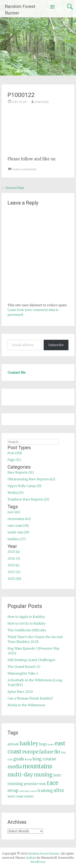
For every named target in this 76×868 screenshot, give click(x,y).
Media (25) (16, 493)
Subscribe (56, 345)
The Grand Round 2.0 (24, 667)
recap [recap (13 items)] (13, 790)
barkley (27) (17, 539)
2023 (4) (13, 565)
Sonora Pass (13, 188)
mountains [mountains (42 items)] (37, 766)
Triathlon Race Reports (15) (28, 499)
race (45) (14, 512)
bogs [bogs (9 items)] (43, 744)
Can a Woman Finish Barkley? (30, 698)
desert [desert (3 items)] (51, 745)
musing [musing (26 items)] (43, 775)
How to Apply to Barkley (26, 617)
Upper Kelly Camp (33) (24, 486)
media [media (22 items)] (15, 767)
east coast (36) (18, 525)
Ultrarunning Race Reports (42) (31, 479)
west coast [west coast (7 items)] (15, 796)
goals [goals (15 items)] (19, 759)
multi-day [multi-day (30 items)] (20, 775)
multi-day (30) (18, 532)
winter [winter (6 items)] (29, 796)
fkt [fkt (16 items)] (57, 752)
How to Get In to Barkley (26, 623)
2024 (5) (14, 558)
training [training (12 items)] (45, 790)
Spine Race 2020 (20, 692)
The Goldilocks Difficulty (27, 630)
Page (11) (14, 460)
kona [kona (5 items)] (28, 759)
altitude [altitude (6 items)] (13, 744)
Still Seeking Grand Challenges (31, 660)
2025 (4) (14, 552)
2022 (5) (14, 572)
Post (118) (15, 453)
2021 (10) (14, 579)
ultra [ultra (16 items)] (59, 790)
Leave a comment (24, 169)
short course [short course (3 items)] (30, 791)
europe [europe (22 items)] (30, 752)
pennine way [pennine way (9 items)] (35, 784)
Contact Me (17, 372)
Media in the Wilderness (26, 705)
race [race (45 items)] (53, 783)
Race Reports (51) (21, 472)
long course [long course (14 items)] (44, 759)
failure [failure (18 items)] (46, 752)
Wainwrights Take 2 (23, 673)
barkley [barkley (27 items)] (29, 744)
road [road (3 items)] (21, 791)
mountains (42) (19, 519)
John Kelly (42, 102)
